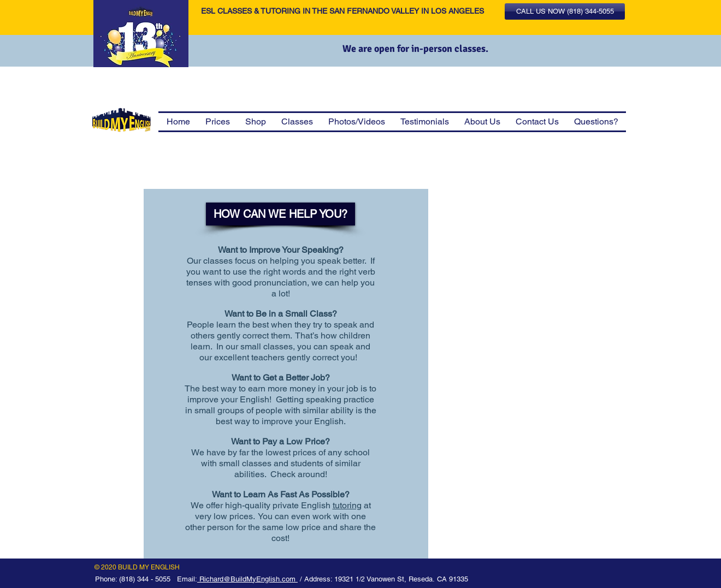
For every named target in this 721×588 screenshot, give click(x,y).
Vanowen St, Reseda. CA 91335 (417, 579)
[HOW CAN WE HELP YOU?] (280, 214)
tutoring (347, 505)
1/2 (361, 579)
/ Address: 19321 (327, 579)
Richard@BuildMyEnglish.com (247, 579)
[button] (565, 11)
